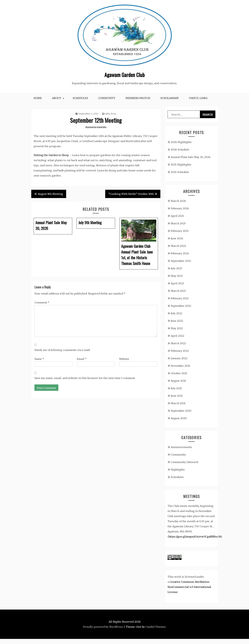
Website (124, 359)
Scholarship (170, 98)
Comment (42, 302)
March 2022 (178, 343)
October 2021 (179, 373)
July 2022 (176, 313)
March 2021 (178, 403)
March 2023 (178, 291)
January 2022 (179, 358)
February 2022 (180, 351)
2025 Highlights (181, 165)
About (57, 98)
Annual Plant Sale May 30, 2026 (191, 157)
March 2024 (178, 246)
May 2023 (177, 276)
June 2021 (177, 396)
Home (38, 98)
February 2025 (180, 231)
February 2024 (180, 253)
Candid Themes (156, 627)
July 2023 (176, 268)
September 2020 (181, 411)
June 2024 (177, 238)
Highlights (178, 470)
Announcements (96, 127)
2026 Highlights (181, 142)
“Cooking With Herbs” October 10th (131, 194)
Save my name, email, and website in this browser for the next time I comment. (85, 378)
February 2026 (180, 208)
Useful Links (198, 98)
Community (107, 98)
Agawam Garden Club (124, 75)
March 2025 (178, 223)
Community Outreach (185, 462)
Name (39, 359)
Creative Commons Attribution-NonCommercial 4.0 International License (189, 587)
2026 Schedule (180, 150)
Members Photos (138, 98)
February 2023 (180, 298)
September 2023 (181, 261)
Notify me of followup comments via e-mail (62, 350)
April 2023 (177, 283)
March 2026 (178, 201)
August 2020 (179, 418)
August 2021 (178, 381)
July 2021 (176, 388)
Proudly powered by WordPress (103, 627)
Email (82, 359)
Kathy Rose (109, 114)
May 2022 (177, 328)
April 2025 (177, 216)
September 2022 (181, 306)
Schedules (80, 98)
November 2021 (180, 366)
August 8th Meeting (50, 194)
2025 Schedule (180, 172)
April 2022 (177, 336)
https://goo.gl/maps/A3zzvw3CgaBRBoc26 (195, 537)
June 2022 (177, 321)
